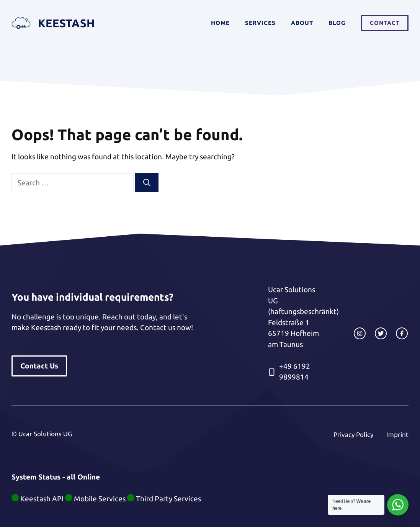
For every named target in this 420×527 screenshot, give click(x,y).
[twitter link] (381, 333)
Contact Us (39, 366)
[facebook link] (402, 333)
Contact (385, 23)
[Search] (147, 183)
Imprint (397, 435)
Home (220, 23)
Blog (337, 23)
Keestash (66, 23)
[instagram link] (360, 333)
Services (260, 23)
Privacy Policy (353, 435)
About (302, 23)
